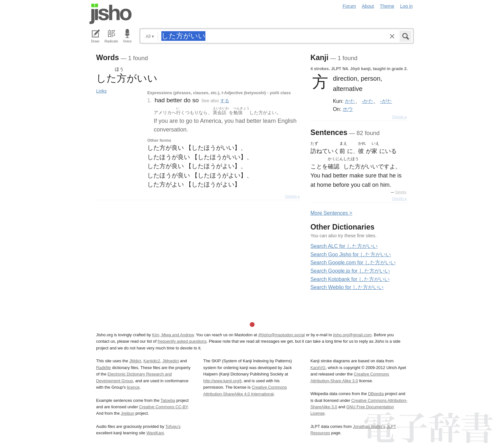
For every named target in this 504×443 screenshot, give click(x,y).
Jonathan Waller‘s (369, 426)
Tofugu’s (173, 426)
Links (101, 91)
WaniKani (155, 433)
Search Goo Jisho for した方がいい (351, 254)
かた (350, 101)
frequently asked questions (182, 341)
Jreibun (128, 413)
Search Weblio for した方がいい (347, 287)
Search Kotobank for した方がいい (350, 279)
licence (133, 387)
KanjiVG (318, 368)
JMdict (135, 361)
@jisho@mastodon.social (281, 335)
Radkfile (104, 368)
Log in (406, 6)
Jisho (111, 14)
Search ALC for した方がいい (344, 246)
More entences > (331, 213)
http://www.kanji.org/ (222, 381)
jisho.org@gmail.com (352, 335)
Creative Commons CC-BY (163, 407)
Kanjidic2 (152, 361)
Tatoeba (401, 192)
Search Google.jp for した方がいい (350, 271)
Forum (349, 6)
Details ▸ (292, 196)
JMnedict (171, 361)
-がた (386, 101)
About (368, 6)
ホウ (348, 109)
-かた (368, 101)
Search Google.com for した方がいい (353, 262)
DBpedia (376, 394)
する (225, 101)
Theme (387, 6)
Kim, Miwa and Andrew (173, 335)
